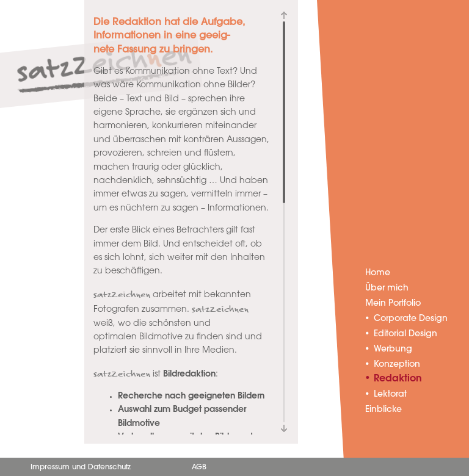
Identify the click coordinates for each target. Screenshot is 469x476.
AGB (199, 467)
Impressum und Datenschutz (81, 467)
